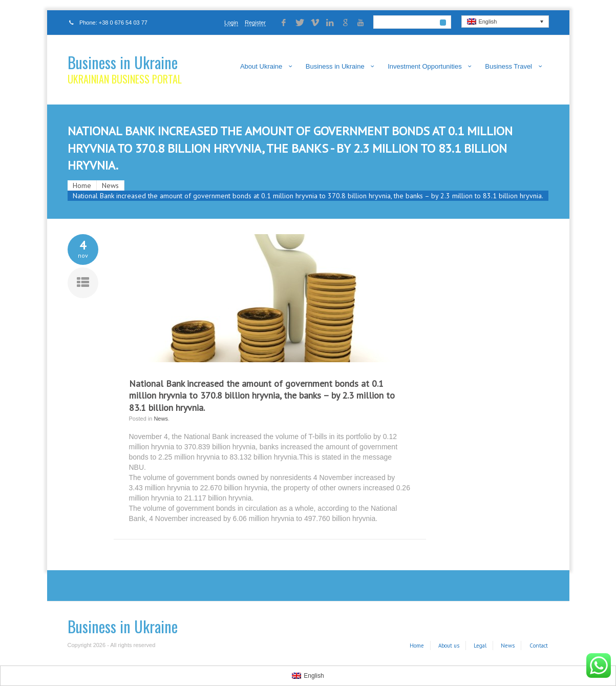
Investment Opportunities (425, 66)
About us (449, 646)
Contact (539, 646)
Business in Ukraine (123, 62)
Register (255, 23)
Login (231, 23)
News (110, 185)
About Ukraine (261, 66)
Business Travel (508, 66)
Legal (480, 646)
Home (82, 185)
